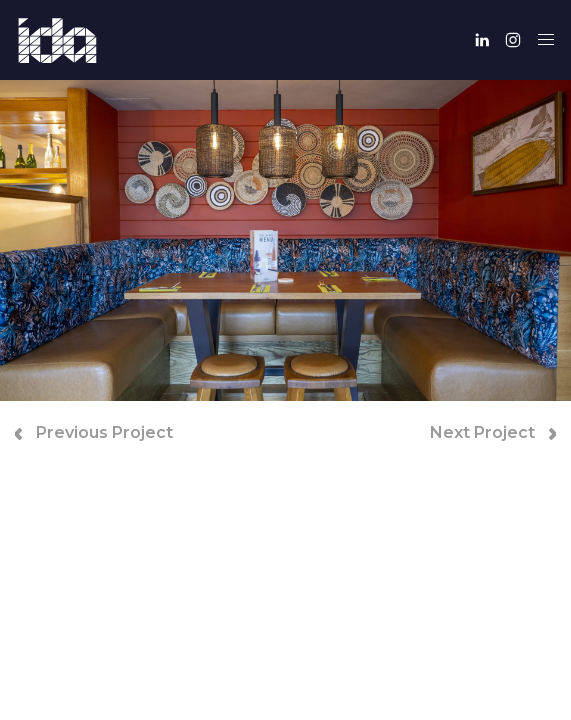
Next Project (493, 432)
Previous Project (94, 432)
